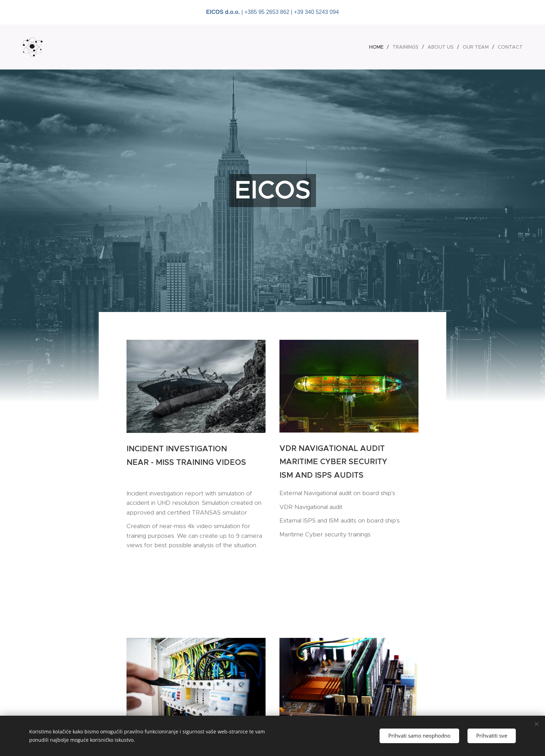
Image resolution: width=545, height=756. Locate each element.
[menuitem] (378, 47)
